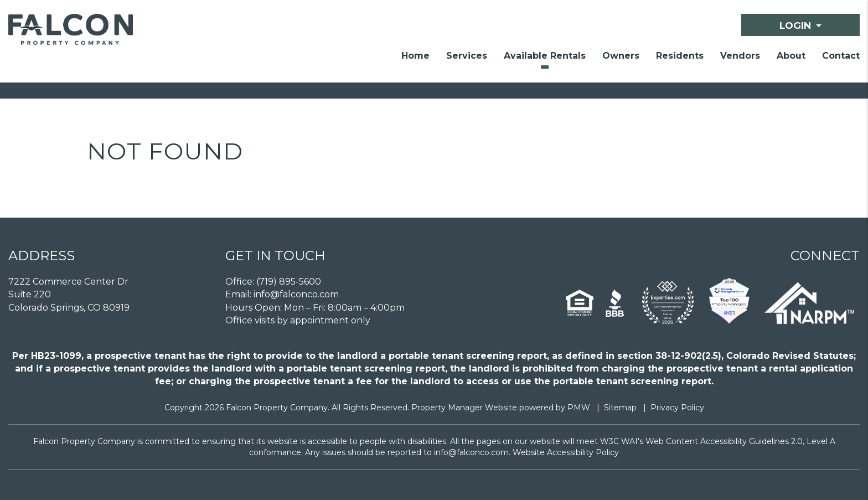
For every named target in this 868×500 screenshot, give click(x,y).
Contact (841, 56)
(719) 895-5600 (289, 282)
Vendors (740, 56)
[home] (71, 29)
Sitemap (620, 408)
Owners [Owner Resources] (621, 56)
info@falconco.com (296, 294)
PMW (579, 408)
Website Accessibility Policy (566, 452)
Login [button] (795, 25)
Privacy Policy (677, 408)
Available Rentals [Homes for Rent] (545, 56)
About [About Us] (791, 56)
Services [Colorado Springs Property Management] (467, 56)
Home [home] (415, 56)
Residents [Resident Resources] (680, 56)
